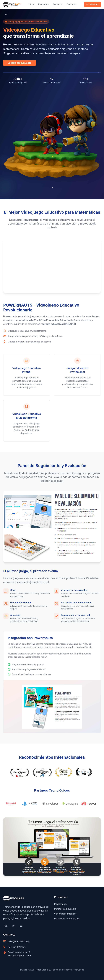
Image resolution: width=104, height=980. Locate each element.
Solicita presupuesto (19, 63)
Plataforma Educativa (65, 909)
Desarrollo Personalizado (67, 919)
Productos (43, 4)
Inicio (31, 4)
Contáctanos (92, 4)
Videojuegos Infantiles (65, 914)
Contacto (71, 4)
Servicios (58, 4)
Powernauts (60, 904)
